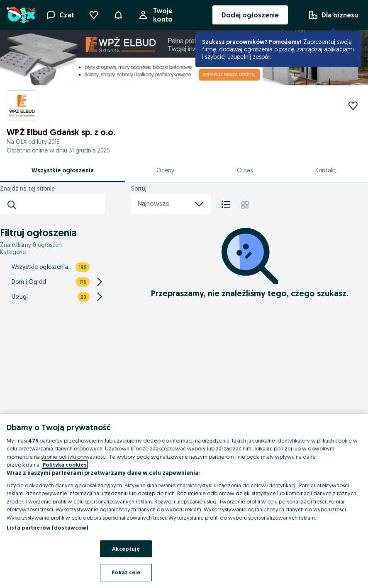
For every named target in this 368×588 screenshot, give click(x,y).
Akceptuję (126, 549)
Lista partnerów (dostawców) (48, 528)
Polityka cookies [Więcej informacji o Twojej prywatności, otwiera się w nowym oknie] (65, 465)
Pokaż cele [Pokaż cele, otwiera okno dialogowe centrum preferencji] (126, 572)
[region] (184, 501)
